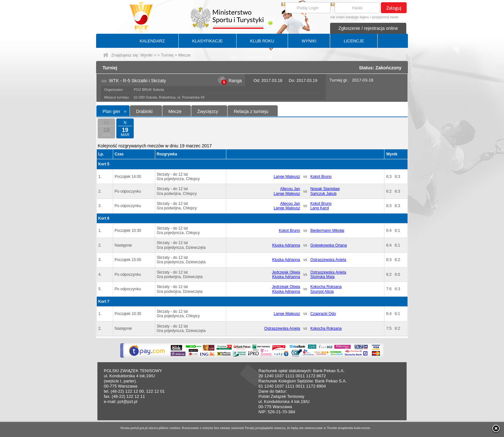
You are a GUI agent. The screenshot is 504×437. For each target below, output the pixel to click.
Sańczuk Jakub (323, 194)
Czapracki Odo (323, 314)
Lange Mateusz (287, 177)
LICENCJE (354, 41)
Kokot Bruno (321, 177)
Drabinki (144, 111)
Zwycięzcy (208, 111)
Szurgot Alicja (322, 292)
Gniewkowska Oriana (328, 245)
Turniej (167, 55)
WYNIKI (309, 41)
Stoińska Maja (322, 277)
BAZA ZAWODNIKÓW (252, 57)
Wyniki (146, 55)
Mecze (175, 111)
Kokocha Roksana (326, 287)
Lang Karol (319, 208)
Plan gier (111, 111)
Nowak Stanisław (325, 189)
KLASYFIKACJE (207, 41)
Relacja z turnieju (251, 111)
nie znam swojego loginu (350, 17)
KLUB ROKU (262, 41)
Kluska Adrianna (286, 245)
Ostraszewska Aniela (328, 260)
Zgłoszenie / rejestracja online (368, 28)
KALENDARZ (152, 41)
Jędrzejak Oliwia (286, 272)
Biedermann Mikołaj (327, 231)
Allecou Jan (290, 189)
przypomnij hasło (385, 17)
